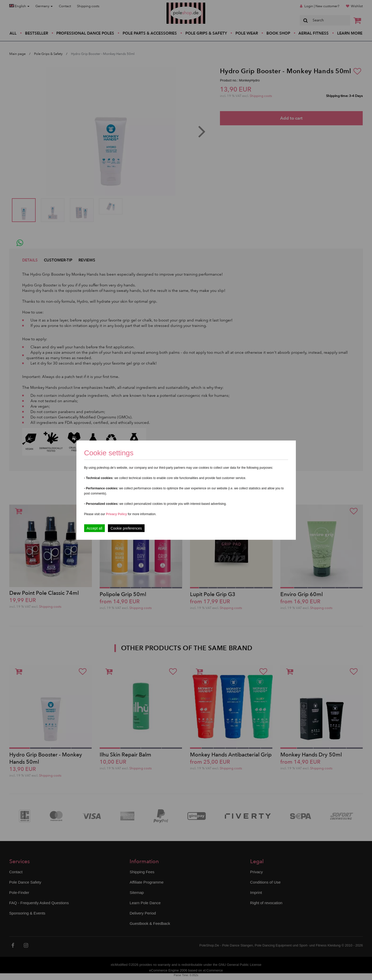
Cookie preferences (126, 528)
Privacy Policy (116, 514)
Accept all (95, 528)
